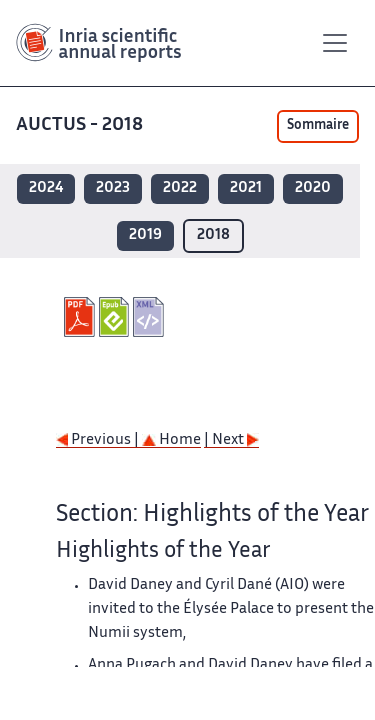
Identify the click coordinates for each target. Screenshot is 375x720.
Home (171, 440)
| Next (231, 440)
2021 (246, 188)
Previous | (99, 440)
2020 (313, 188)
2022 (180, 188)
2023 (113, 188)
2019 (145, 235)
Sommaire (318, 126)
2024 (46, 188)
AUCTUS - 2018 (81, 125)
